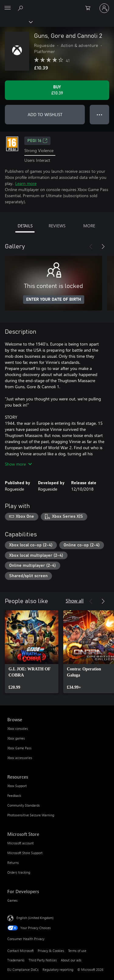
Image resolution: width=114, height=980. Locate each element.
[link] (32, 652)
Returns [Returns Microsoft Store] (13, 863)
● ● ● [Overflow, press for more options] (100, 114)
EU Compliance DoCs (23, 969)
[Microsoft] (57, 5)
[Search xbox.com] (21, 8)
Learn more (26, 183)
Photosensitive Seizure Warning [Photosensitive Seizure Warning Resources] (31, 815)
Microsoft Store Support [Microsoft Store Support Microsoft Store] (25, 853)
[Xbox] (16, 22)
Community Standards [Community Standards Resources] (24, 805)
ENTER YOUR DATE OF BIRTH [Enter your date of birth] (54, 300)
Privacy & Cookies (51, 951)
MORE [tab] (89, 226)
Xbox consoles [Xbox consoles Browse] (18, 728)
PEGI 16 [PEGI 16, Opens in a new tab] (37, 141)
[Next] (103, 247)
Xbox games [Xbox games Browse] (16, 738)
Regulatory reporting (58, 969)
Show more (18, 464)
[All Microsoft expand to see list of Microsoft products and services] (8, 8)
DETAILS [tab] (25, 226)
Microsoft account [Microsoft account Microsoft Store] (21, 843)
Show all (75, 600)
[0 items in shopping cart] (90, 8)
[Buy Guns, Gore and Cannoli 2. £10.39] (57, 90)
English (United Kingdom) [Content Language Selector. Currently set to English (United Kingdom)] (35, 917)
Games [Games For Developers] (12, 900)
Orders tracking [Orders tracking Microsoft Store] (19, 872)
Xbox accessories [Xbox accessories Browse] (20, 758)
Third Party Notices (43, 960)
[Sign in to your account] (104, 8)
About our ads (71, 960)
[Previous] (91, 247)
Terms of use (77, 951)
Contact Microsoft (21, 951)
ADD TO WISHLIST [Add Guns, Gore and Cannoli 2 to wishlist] (45, 114)
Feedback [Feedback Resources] (14, 795)
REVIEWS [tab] (57, 226)
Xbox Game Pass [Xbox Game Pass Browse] (19, 748)
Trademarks (16, 960)
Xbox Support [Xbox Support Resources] (17, 786)
